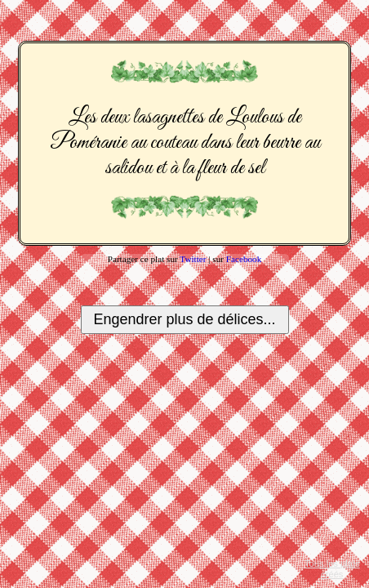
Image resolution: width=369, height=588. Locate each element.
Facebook (244, 259)
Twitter (193, 259)
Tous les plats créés (332, 569)
